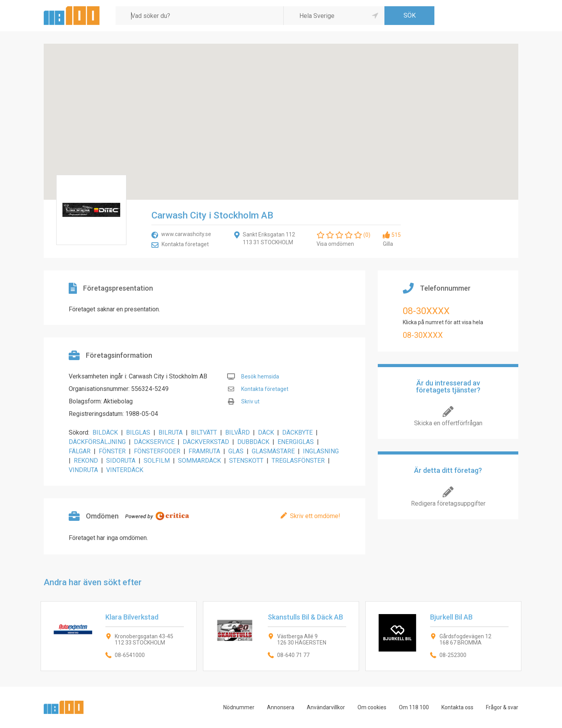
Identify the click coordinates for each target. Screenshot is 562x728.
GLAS (236, 451)
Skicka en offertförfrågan (448, 423)
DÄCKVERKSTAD (206, 442)
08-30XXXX (426, 311)
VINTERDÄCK (125, 470)
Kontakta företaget (185, 244)
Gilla (388, 244)
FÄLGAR (80, 451)
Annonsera (281, 707)
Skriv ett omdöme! (315, 516)
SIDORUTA (121, 461)
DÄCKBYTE (297, 432)
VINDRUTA (83, 470)
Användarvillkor (326, 707)
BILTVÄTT (204, 432)
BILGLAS (138, 432)
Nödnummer (239, 707)
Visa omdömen (335, 244)
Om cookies (372, 707)
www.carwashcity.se (186, 234)
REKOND (86, 461)
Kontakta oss (457, 707)
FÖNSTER (112, 451)
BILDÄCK (105, 432)
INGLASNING (321, 451)
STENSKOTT (246, 461)
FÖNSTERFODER (157, 451)
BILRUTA (171, 432)
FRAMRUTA (204, 451)
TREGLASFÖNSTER (298, 461)
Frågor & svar (502, 707)
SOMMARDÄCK (199, 461)
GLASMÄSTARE (273, 451)
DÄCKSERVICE (154, 442)
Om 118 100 (414, 707)
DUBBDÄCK (253, 442)
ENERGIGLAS (296, 442)
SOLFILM (157, 461)
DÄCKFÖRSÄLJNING (97, 442)
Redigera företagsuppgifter (448, 503)
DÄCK (266, 432)
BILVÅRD (237, 432)
